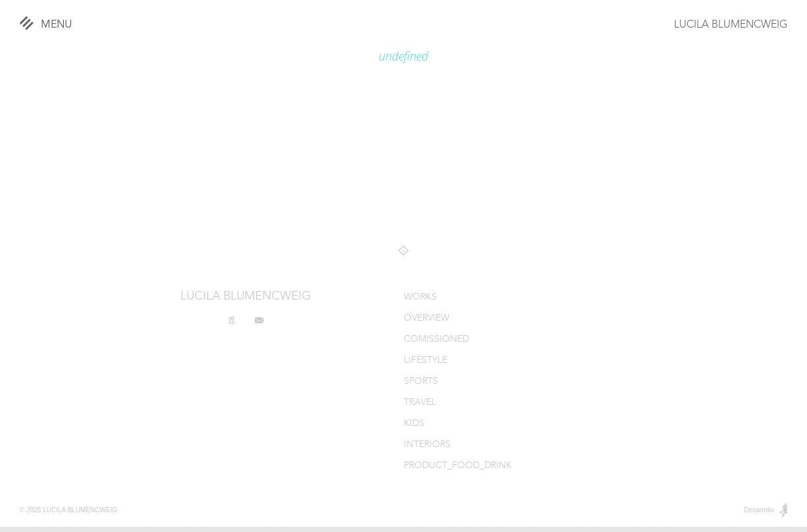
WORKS (420, 297)
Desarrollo (759, 510)
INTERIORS (427, 445)
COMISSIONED (436, 339)
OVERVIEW (427, 318)
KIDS (414, 424)
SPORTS (421, 382)
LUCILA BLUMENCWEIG (731, 25)
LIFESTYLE (426, 360)
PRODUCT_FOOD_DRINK (458, 466)
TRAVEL (420, 403)
